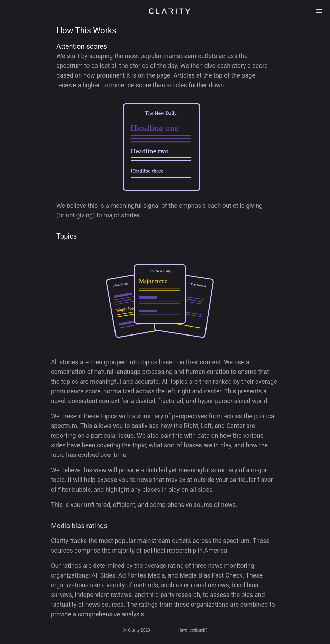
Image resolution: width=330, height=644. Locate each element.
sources (62, 550)
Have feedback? (192, 630)
